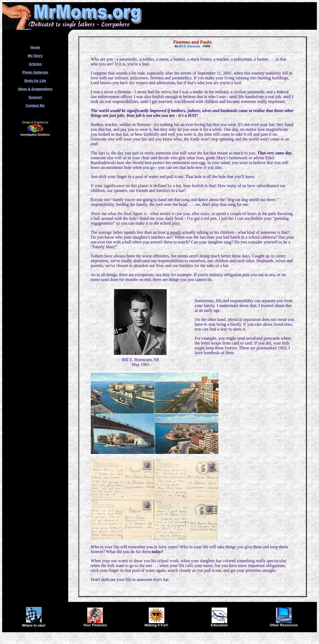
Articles (35, 64)
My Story (35, 56)
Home (35, 47)
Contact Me (35, 106)
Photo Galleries (35, 72)
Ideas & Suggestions (35, 89)
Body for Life (35, 81)
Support (35, 97)
